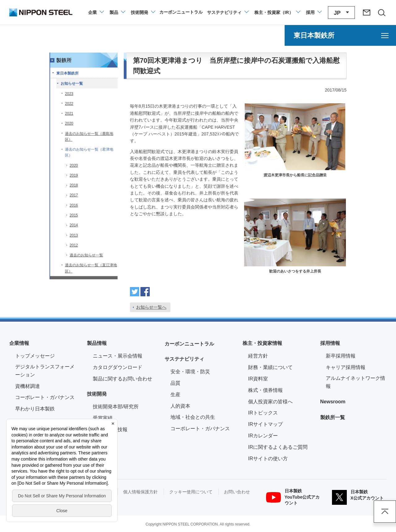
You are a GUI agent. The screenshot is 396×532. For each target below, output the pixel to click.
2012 (74, 245)
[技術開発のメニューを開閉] (143, 12)
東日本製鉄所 (67, 73)
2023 (69, 94)
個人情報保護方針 (140, 492)
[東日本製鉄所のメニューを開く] (340, 35)
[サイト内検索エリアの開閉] (381, 12)
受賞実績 (103, 418)
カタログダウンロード (118, 367)
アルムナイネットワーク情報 (356, 382)
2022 (69, 104)
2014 (74, 225)
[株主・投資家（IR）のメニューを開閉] (277, 12)
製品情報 (97, 343)
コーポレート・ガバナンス (45, 397)
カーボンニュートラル (189, 344)
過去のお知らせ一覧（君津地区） (89, 152)
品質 (175, 383)
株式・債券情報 (265, 390)
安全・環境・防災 (190, 372)
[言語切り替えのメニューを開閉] (341, 13)
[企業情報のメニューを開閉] (96, 12)
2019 (74, 175)
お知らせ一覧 (72, 84)
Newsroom (333, 402)
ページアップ (385, 512)
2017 (74, 195)
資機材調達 (28, 386)
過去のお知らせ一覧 (86, 255)
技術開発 (97, 394)
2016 (74, 205)
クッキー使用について (191, 492)
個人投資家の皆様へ (270, 402)
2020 (69, 123)
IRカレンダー (263, 436)
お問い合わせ (237, 492)
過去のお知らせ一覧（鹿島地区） (89, 137)
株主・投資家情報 (262, 343)
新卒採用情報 (341, 356)
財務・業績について (270, 367)
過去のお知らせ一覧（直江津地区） (91, 268)
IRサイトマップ (265, 424)
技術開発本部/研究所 (116, 407)
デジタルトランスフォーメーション (45, 371)
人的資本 (180, 406)
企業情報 (19, 343)
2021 (69, 114)
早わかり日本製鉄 (35, 409)
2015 (74, 215)
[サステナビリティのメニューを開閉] (228, 12)
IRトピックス (263, 413)
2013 (74, 235)
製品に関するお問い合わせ (123, 379)
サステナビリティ (184, 359)
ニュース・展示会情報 (118, 356)
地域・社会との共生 (193, 417)
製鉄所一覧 (333, 417)
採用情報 (330, 343)
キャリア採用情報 (346, 367)
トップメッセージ (35, 356)
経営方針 (258, 356)
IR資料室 (258, 379)
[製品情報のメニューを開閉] (117, 12)
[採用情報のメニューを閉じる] (314, 12)
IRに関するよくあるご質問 (278, 447)
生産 (175, 395)
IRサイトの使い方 (268, 459)
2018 (74, 185)
